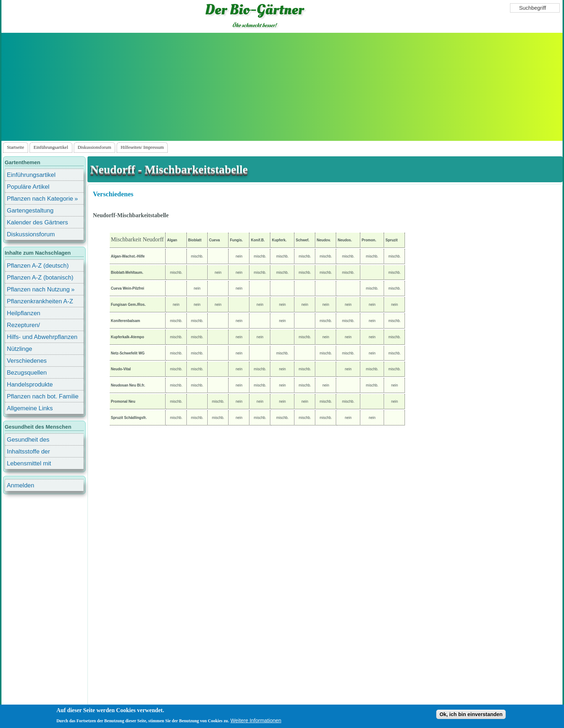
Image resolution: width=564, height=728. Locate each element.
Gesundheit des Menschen (28, 441)
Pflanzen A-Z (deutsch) (38, 266)
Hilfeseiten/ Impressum (142, 147)
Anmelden (21, 485)
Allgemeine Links (30, 408)
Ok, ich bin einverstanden (471, 714)
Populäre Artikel (28, 187)
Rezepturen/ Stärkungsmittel (28, 326)
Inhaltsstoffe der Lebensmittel (28, 453)
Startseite (15, 147)
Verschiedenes (113, 194)
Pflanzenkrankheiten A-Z (40, 301)
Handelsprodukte (30, 385)
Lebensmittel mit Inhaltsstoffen (29, 465)
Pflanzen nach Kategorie (40, 199)
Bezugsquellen (27, 373)
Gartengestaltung (30, 211)
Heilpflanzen (24, 313)
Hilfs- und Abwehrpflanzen (42, 337)
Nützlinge (19, 349)
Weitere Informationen (256, 720)
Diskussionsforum (94, 147)
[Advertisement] (282, 87)
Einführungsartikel (51, 147)
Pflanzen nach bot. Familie (43, 396)
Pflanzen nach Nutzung (38, 289)
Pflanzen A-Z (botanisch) (40, 278)
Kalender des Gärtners (37, 222)
